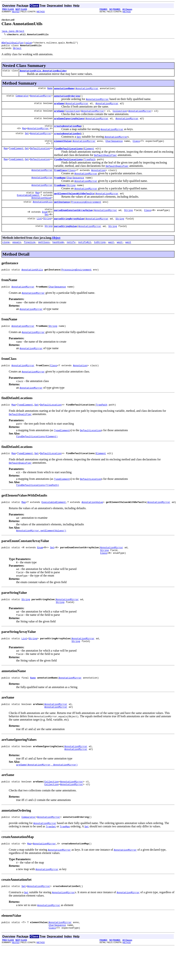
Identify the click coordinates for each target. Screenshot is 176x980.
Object (17, 50)
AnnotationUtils (43, 214)
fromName (60, 187)
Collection (73, 116)
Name (50, 91)
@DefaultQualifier (13, 44)
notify (71, 257)
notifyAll (85, 257)
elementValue (63, 148)
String (71, 195)
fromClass (60, 179)
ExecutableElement (28, 206)
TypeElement (16, 156)
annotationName (64, 92)
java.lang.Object (13, 32)
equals (17, 257)
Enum (45, 225)
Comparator (22, 100)
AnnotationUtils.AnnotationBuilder (43, 73)
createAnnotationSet (68, 140)
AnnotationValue (41, 209)
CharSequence (114, 148)
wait (111, 257)
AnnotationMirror (87, 92)
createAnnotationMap (68, 132)
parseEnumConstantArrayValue (73, 223)
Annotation (98, 179)
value (29, 44)
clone (6, 257)
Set (27, 140)
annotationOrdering (67, 100)
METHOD (41, 12)
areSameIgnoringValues (69, 124)
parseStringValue (66, 241)
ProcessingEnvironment (86, 214)
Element (89, 156)
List (39, 233)
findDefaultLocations (68, 156)
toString (100, 257)
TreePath (90, 168)
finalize (30, 257)
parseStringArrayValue (69, 233)
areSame (59, 108)
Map (24, 135)
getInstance (62, 214)
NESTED (16, 12)
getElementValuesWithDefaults (74, 204)
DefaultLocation (40, 156)
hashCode (58, 257)
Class (136, 148)
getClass (44, 257)
